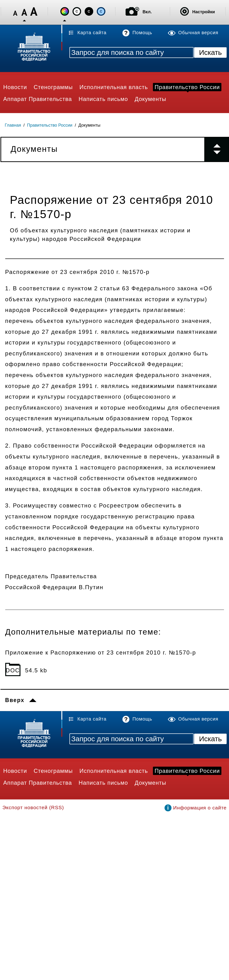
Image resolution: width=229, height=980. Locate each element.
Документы (89, 125)
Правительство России (50, 125)
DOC (13, 670)
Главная (13, 125)
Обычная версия (198, 33)
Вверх (15, 700)
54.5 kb (36, 670)
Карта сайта (92, 33)
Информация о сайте (200, 808)
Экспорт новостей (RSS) (33, 807)
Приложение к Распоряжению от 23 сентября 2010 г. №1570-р (101, 653)
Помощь (142, 33)
